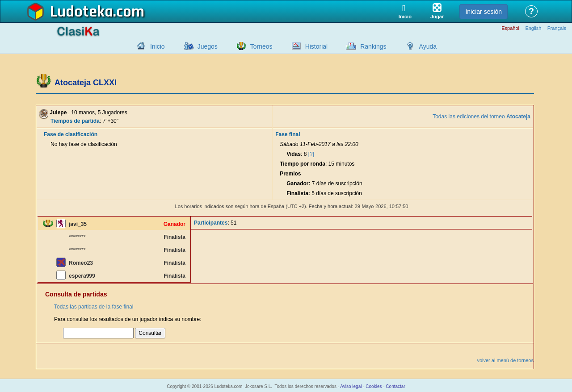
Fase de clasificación (71, 134)
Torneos (261, 46)
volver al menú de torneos (505, 360)
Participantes (211, 223)
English (533, 28)
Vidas (294, 154)
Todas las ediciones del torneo (482, 117)
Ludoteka (82, 12)
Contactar (395, 386)
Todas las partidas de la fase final (94, 307)
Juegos (208, 46)
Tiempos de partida (75, 121)
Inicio (158, 46)
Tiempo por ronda (303, 164)
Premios (290, 174)
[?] (311, 154)
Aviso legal (351, 386)
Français (557, 28)
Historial (317, 46)
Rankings (373, 46)
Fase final (288, 134)
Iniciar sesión (484, 12)
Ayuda (428, 46)
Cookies (374, 386)
